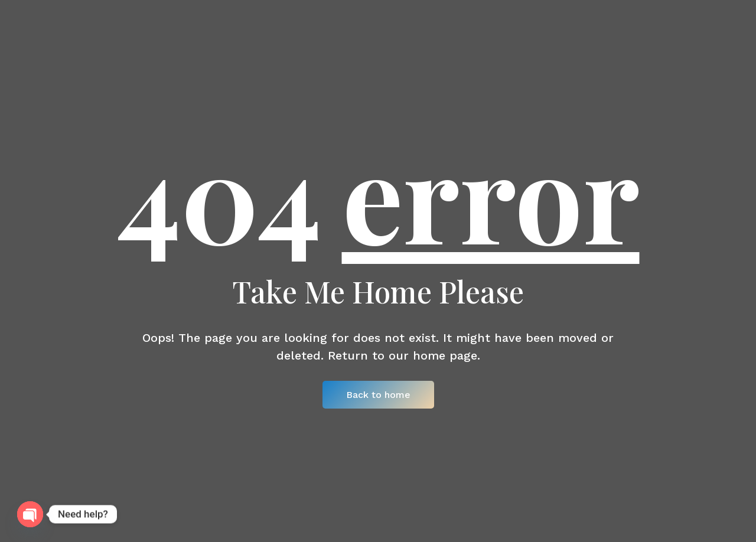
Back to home (378, 395)
